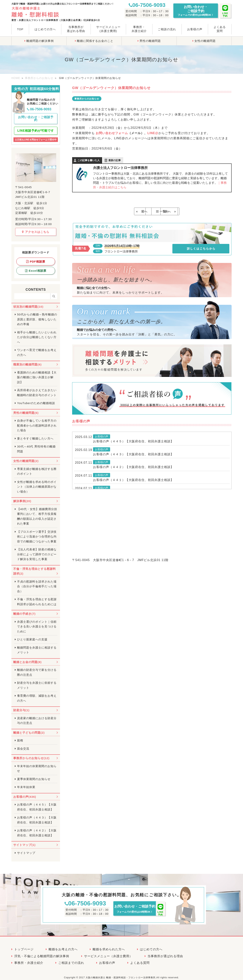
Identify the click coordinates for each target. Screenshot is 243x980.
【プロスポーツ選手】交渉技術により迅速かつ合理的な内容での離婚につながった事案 (37, 533)
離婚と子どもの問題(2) (29, 729)
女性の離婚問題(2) (26, 458)
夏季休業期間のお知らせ (34, 776)
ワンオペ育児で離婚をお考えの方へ (37, 349)
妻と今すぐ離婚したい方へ (35, 435)
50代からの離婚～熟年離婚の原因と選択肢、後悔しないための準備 (37, 316)
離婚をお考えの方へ (63, 946)
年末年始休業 (26, 784)
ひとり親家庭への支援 (32, 636)
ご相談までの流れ (71, 960)
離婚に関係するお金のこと (95, 41)
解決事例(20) (22, 498)
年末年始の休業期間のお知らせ (37, 765)
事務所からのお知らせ (39, 78)
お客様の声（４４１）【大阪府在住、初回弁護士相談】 (133, 485)
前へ (123, 211)
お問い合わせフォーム (112, 133)
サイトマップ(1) (24, 842)
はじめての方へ (45, 29)
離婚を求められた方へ (109, 946)
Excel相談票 (36, 267)
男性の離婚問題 (150, 41)
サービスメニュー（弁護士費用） (108, 953)
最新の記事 (115, 160)
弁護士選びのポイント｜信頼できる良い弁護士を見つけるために (37, 623)
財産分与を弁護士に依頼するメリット (37, 682)
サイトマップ (26, 849)
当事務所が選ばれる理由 (76, 29)
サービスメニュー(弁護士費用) (108, 29)
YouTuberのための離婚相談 (36, 400)
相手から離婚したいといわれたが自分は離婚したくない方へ (37, 334)
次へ (181, 211)
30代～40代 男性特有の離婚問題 (36, 446)
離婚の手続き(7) (24, 610)
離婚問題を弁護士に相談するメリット (37, 647)
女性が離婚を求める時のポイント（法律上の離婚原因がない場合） (37, 483)
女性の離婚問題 (205, 41)
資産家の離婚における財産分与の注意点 (37, 717)
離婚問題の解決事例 (40, 41)
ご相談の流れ (167, 29)
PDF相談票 (36, 258)
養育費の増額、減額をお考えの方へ (37, 695)
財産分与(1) (21, 707)
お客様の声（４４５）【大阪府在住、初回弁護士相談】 (133, 446)
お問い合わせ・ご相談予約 (196, 11)
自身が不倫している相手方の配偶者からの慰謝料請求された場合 (37, 422)
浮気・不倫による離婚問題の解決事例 (42, 953)
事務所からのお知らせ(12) (31, 755)
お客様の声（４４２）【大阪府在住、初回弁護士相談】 (133, 472)
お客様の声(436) (25, 793)
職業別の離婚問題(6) (27, 361)
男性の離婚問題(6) (26, 409)
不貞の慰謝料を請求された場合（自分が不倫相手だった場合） (37, 583)
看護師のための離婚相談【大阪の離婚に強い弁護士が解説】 (37, 374)
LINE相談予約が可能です (36, 128)
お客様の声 (195, 29)
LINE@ (153, 133)
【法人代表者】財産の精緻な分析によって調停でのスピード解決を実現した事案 (37, 551)
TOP (20, 29)
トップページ (24, 946)
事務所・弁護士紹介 (139, 29)
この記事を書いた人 (89, 160)
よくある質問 (220, 29)
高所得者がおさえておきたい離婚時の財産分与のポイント (37, 389)
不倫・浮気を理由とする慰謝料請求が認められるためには (37, 598)
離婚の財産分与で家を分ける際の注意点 (37, 669)
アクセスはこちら (36, 228)
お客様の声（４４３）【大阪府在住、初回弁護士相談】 (133, 459)
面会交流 (23, 745)
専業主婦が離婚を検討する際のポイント (37, 468)
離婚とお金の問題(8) (27, 659)
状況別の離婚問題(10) (28, 303)
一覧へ (154, 211)
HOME (16, 78)
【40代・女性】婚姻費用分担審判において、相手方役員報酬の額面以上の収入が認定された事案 (37, 513)
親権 (20, 737)
